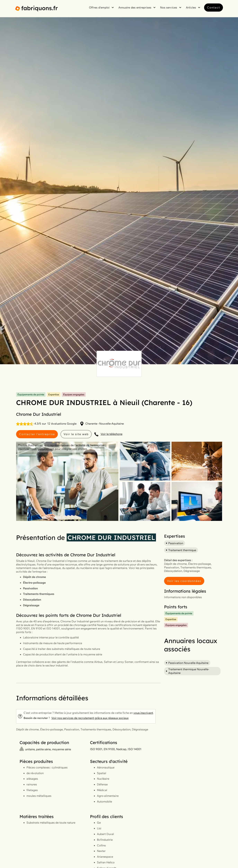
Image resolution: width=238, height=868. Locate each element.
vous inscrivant (143, 713)
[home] (37, 9)
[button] (102, 7)
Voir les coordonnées (184, 581)
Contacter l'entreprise (37, 434)
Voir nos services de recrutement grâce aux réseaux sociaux (90, 718)
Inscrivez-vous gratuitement (36, 449)
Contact (214, 7)
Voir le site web (76, 434)
